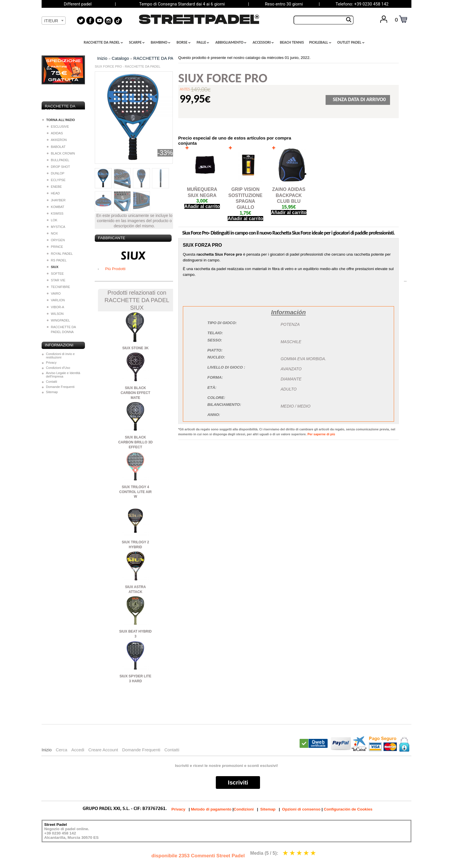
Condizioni (244, 809)
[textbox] (54, 21)
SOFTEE (55, 274)
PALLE (203, 42)
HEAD (53, 193)
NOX (52, 233)
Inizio (102, 58)
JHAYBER (56, 200)
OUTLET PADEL (351, 42)
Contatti (52, 382)
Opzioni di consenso (301, 809)
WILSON (55, 314)
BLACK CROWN (61, 153)
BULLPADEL (58, 160)
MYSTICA (56, 227)
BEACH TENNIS (292, 42)
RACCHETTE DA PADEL (103, 42)
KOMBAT (55, 207)
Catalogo (120, 58)
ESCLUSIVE (58, 127)
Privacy (51, 363)
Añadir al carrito (202, 206)
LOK (52, 220)
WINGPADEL (58, 320)
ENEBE (54, 187)
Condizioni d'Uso (58, 368)
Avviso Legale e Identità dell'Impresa (63, 375)
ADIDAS (55, 133)
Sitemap (52, 392)
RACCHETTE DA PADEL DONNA (61, 329)
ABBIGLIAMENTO (231, 42)
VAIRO (54, 293)
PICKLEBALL (320, 42)
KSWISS (55, 213)
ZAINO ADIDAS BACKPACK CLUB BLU (289, 195)
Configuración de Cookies (348, 809)
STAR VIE (56, 280)
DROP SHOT (58, 167)
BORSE (184, 42)
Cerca (62, 750)
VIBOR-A (55, 307)
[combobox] (54, 21)
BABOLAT (56, 147)
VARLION (56, 300)
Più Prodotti (115, 269)
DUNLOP (56, 173)
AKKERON (57, 140)
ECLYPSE (56, 180)
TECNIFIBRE (59, 287)
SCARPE (137, 42)
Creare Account (103, 750)
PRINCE (55, 247)
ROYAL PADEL (60, 254)
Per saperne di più (321, 434)
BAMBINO (161, 42)
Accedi (78, 750)
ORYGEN (56, 240)
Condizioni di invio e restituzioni (60, 356)
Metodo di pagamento (211, 809)
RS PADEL (57, 260)
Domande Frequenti (60, 387)
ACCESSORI (263, 42)
